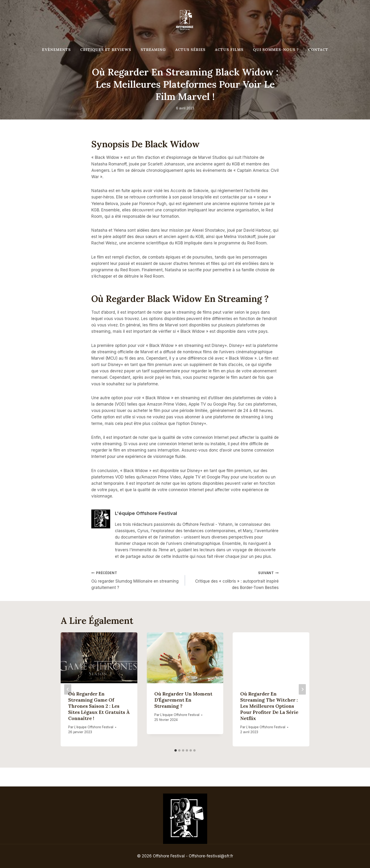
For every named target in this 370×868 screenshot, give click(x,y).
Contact (318, 49)
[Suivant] (302, 689)
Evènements (56, 49)
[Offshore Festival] (185, 20)
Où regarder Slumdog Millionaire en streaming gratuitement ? (136, 580)
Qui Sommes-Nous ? (276, 49)
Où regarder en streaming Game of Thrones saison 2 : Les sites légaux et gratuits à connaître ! (99, 706)
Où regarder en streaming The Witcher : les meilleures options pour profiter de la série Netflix (269, 706)
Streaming (153, 49)
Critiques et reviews (106, 49)
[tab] (176, 750)
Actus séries (190, 49)
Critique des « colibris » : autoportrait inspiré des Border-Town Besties (234, 580)
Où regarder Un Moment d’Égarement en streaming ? (183, 700)
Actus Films (229, 49)
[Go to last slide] (68, 689)
